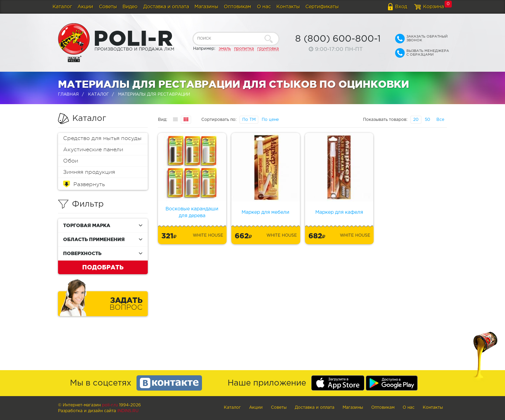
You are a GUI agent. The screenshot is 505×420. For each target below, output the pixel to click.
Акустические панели (93, 150)
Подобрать (103, 267)
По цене (270, 120)
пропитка (244, 49)
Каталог (62, 7)
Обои (71, 161)
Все (440, 120)
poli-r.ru (110, 405)
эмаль (225, 49)
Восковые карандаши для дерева (192, 212)
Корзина (434, 7)
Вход (401, 7)
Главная (68, 94)
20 (416, 120)
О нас (264, 7)
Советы (108, 7)
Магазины (206, 7)
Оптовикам (237, 7)
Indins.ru (128, 411)
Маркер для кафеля (339, 212)
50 (428, 120)
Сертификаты (322, 7)
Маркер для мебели (265, 212)
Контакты (288, 7)
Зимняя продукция (89, 172)
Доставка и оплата (166, 7)
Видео (130, 7)
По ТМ (249, 120)
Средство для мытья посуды (102, 138)
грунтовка (268, 49)
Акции (85, 7)
